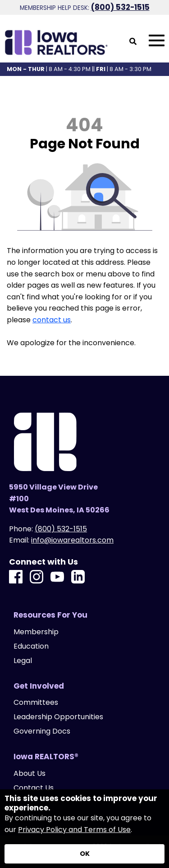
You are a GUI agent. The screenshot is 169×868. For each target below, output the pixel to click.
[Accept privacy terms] (84, 854)
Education (31, 646)
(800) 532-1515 (120, 7)
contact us (52, 320)
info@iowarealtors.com (72, 540)
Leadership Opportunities (58, 717)
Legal (23, 661)
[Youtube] (57, 577)
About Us (30, 774)
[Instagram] (37, 577)
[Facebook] (16, 577)
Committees (36, 703)
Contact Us (34, 788)
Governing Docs (42, 731)
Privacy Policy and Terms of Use (74, 830)
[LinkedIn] (78, 577)
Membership (36, 632)
